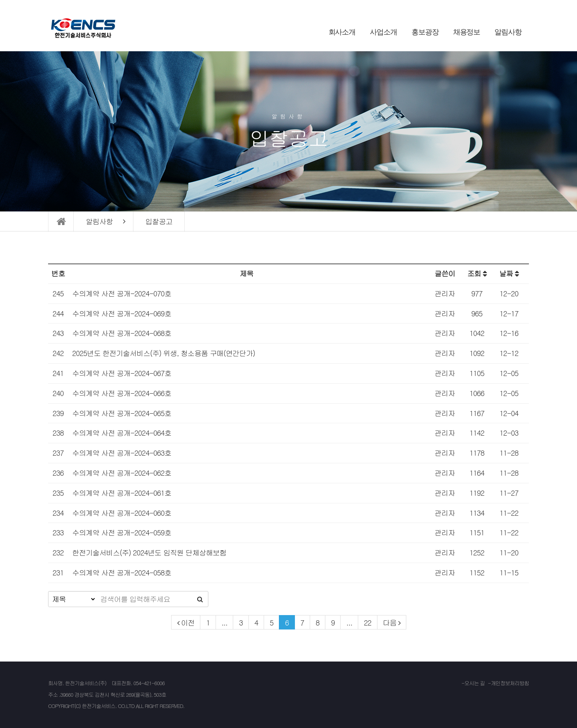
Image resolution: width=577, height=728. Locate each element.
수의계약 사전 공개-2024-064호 (122, 433)
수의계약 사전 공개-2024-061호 (122, 493)
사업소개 (383, 32)
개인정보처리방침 (510, 683)
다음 (390, 622)
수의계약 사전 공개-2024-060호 (122, 513)
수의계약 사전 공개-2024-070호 (122, 293)
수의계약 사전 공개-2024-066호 (122, 393)
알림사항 (508, 32)
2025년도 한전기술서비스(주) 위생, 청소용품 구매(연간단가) (164, 353)
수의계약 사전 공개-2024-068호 (122, 333)
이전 (188, 622)
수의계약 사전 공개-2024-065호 (122, 413)
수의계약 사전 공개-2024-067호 (122, 373)
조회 (477, 273)
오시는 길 (475, 683)
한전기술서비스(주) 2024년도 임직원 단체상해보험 (149, 552)
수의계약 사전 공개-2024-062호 (122, 473)
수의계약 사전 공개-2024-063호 (122, 453)
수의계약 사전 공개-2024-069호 (122, 313)
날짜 (509, 273)
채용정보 (467, 32)
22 (368, 622)
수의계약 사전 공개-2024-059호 (122, 532)
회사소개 (342, 32)
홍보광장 (425, 32)
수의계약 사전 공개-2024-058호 (122, 572)
